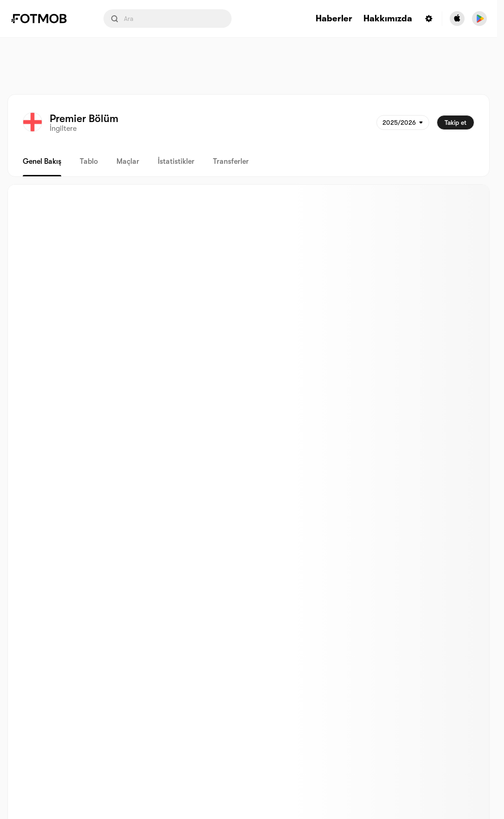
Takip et (456, 123)
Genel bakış (42, 161)
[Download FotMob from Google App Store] (479, 19)
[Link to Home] (45, 19)
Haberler (334, 19)
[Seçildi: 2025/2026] (403, 123)
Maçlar (128, 161)
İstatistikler (176, 161)
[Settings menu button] (429, 19)
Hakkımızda (388, 19)
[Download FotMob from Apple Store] (457, 19)
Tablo (89, 161)
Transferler (231, 161)
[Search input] (168, 19)
